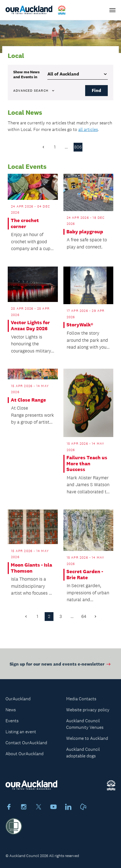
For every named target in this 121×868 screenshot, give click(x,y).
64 (84, 616)
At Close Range (28, 400)
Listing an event (21, 732)
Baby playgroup (85, 232)
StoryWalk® (80, 325)
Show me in (26, 74)
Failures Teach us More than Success (87, 464)
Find (96, 90)
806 (78, 147)
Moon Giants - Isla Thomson (31, 568)
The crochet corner (25, 224)
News (11, 710)
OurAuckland (18, 699)
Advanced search (34, 91)
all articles (88, 129)
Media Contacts (81, 699)
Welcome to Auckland (87, 738)
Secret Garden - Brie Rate (85, 575)
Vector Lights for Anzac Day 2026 (30, 326)
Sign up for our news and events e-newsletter (60, 665)
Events (12, 721)
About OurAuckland (25, 754)
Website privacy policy (88, 710)
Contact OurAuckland (26, 743)
